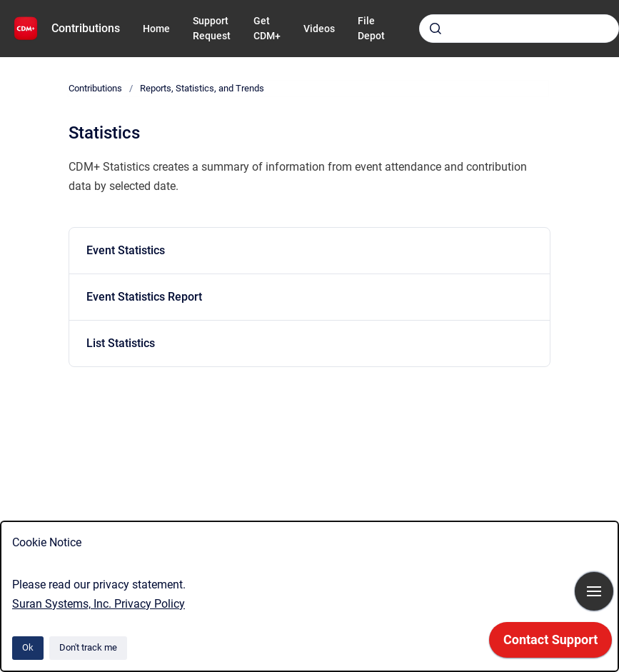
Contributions (86, 28)
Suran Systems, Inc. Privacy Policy (99, 604)
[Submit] (436, 29)
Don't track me (88, 647)
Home (156, 29)
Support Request (212, 28)
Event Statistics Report (144, 297)
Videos (319, 29)
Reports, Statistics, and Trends (202, 88)
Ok (28, 647)
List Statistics (121, 343)
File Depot (371, 28)
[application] (550, 643)
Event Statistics (126, 250)
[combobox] (519, 29)
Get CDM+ (267, 28)
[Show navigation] (594, 591)
